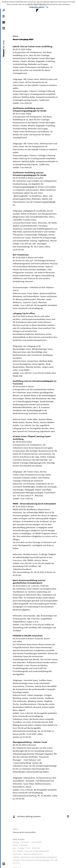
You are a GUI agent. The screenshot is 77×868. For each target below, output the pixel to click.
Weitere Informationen (37, 7)
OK (47, 7)
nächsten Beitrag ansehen (27, 816)
